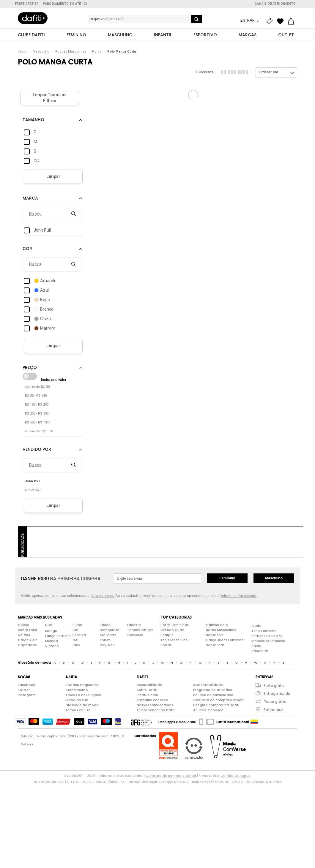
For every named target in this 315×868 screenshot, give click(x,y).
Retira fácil (273, 710)
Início (22, 52)
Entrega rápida (277, 694)
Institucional (147, 695)
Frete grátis (274, 686)
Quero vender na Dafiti (156, 710)
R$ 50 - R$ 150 (36, 396)
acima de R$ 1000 (39, 431)
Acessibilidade (149, 685)
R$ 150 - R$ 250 (37, 405)
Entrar (248, 20)
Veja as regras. (103, 596)
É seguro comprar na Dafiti (216, 705)
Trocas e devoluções (83, 695)
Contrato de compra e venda (218, 700)
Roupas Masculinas (71, 52)
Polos (97, 52)
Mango (51, 631)
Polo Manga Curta (122, 52)
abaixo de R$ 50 (37, 387)
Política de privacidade (213, 695)
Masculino (41, 52)
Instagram (27, 695)
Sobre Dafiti (147, 690)
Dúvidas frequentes (82, 685)
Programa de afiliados (213, 690)
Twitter (24, 690)
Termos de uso (78, 710)
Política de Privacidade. (238, 596)
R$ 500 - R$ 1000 (38, 422)
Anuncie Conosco (208, 710)
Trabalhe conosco (152, 700)
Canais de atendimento (275, 4)
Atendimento (77, 690)
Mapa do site (77, 700)
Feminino (227, 578)
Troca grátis (275, 702)
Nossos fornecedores (155, 705)
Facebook (26, 685)
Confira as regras (236, 776)
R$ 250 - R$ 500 (37, 414)
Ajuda (256, 626)
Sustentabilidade (208, 685)
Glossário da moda (82, 705)
